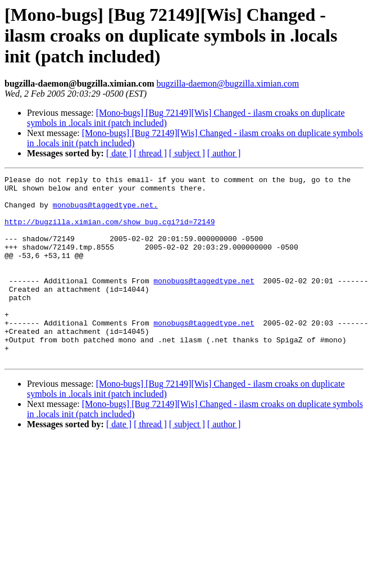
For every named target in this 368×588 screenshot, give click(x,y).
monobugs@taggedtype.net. (105, 211)
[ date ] (119, 153)
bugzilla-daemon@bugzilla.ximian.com (228, 83)
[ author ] (224, 153)
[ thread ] (150, 153)
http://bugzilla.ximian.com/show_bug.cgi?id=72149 (110, 232)
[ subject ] (187, 153)
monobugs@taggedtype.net (204, 302)
